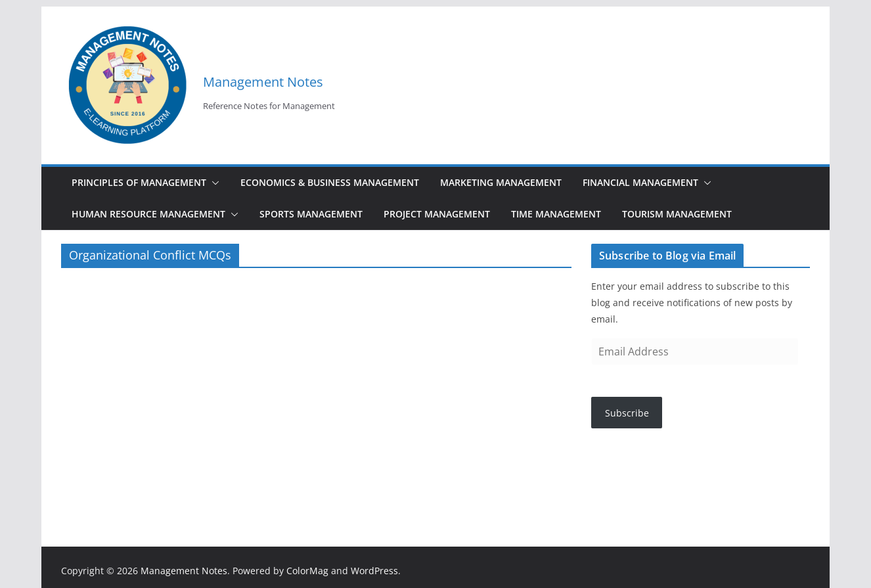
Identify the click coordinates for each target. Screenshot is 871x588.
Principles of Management (139, 182)
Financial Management (640, 182)
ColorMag (307, 571)
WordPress (374, 571)
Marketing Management (501, 182)
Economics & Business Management (330, 182)
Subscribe (627, 413)
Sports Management (311, 214)
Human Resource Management (148, 214)
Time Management (556, 214)
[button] (213, 183)
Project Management (437, 214)
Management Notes (263, 82)
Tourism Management (677, 214)
